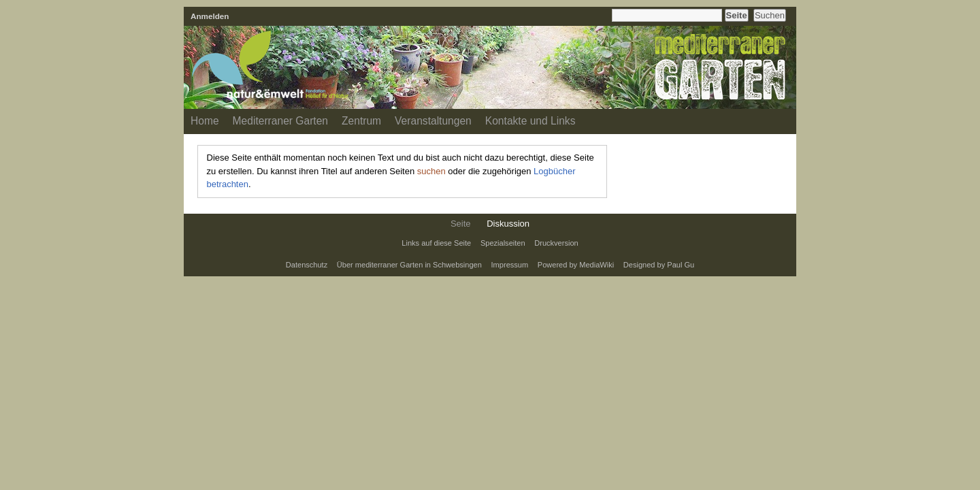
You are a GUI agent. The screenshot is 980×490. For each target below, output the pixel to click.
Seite (461, 224)
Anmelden (210, 16)
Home (205, 121)
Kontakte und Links (530, 121)
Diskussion (508, 224)
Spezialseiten (503, 243)
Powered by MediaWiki (576, 265)
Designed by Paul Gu (659, 265)
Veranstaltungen (433, 121)
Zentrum (361, 121)
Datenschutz (307, 265)
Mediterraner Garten (280, 121)
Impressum (510, 265)
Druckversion (556, 243)
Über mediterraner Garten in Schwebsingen (409, 265)
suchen (431, 171)
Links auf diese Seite (436, 243)
